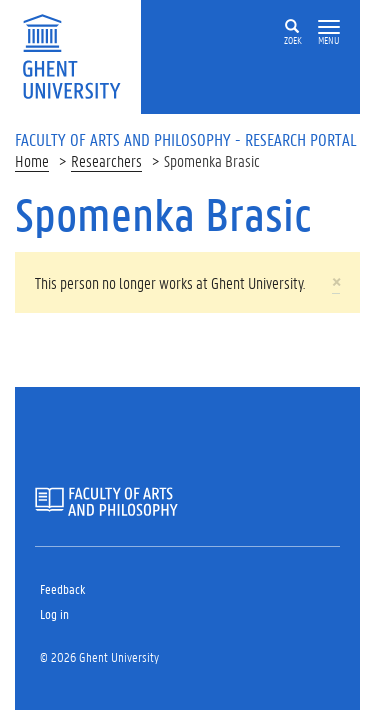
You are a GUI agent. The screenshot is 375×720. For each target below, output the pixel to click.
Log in (54, 613)
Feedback (62, 588)
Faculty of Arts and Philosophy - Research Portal (186, 139)
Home (32, 160)
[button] (329, 27)
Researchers (106, 160)
